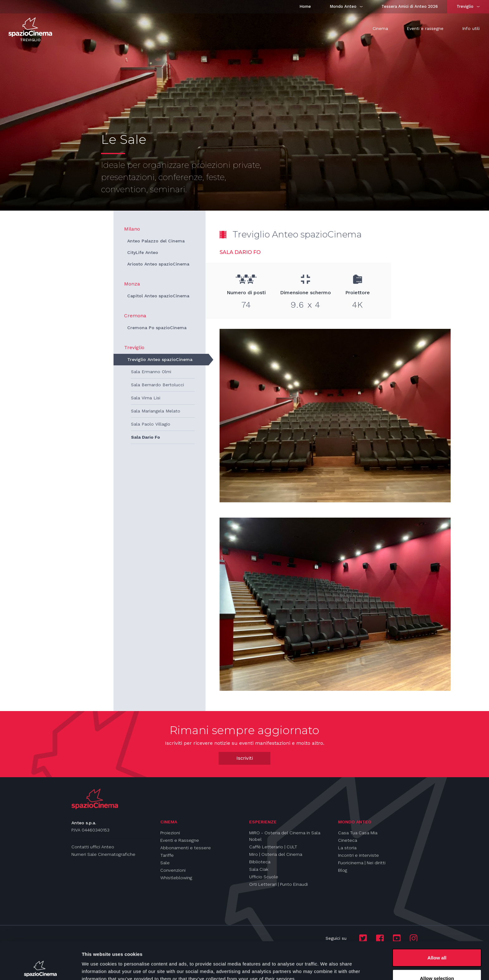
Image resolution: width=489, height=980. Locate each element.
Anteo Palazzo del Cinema (156, 241)
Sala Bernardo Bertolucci (157, 385)
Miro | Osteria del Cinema (276, 854)
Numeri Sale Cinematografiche (103, 854)
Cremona (135, 316)
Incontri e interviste (358, 855)
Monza (132, 284)
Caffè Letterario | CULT (273, 847)
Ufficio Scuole (264, 877)
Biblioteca (260, 862)
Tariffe (167, 855)
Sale (165, 863)
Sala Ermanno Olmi (151, 372)
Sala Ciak (259, 869)
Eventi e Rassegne (180, 840)
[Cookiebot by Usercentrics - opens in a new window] (40, 968)
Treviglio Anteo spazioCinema (160, 359)
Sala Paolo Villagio (151, 424)
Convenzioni (173, 870)
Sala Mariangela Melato (156, 411)
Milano (132, 229)
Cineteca (348, 840)
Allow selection (437, 943)
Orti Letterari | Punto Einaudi (278, 884)
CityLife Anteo (143, 252)
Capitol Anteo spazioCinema (158, 296)
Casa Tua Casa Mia (358, 833)
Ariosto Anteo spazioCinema (158, 264)
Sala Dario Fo (145, 437)
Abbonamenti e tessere (186, 848)
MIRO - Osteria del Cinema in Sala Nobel (285, 836)
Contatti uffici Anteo (93, 847)
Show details (327, 964)
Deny (437, 963)
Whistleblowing (176, 878)
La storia (347, 848)
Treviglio (134, 347)
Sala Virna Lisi (146, 398)
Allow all (437, 922)
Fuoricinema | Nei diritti (362, 863)
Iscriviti (245, 758)
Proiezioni (170, 833)
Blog (343, 870)
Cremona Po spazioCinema (157, 328)
